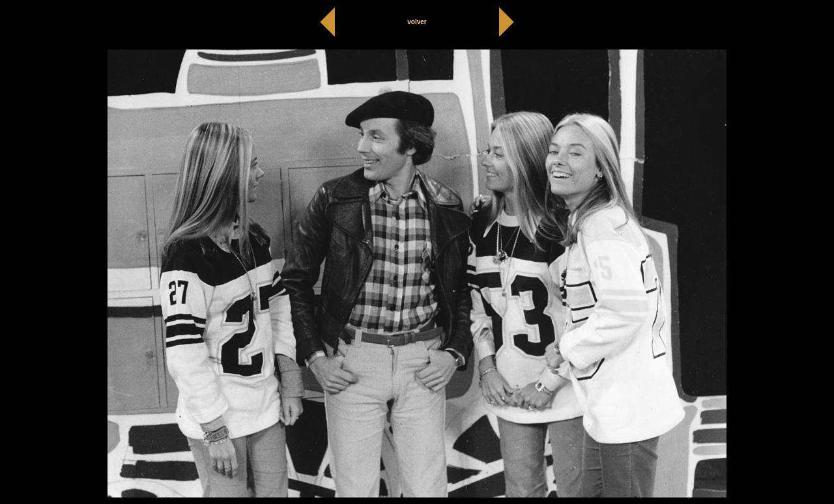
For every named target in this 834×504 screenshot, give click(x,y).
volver (417, 22)
